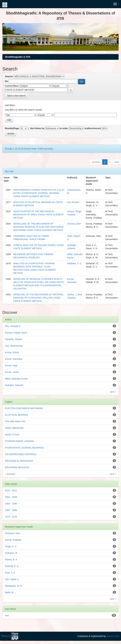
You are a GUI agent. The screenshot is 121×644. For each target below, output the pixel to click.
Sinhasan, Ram (13, 533)
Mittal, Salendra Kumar (16, 379)
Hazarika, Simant (14, 339)
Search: (9, 76)
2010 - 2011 (11, 490)
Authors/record (93, 128)
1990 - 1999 (11, 504)
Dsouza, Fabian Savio (16, 333)
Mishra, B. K (11, 560)
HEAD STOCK (12, 435)
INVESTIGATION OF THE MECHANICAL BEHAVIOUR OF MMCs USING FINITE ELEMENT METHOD (38, 215)
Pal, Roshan (73, 202)
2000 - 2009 (11, 497)
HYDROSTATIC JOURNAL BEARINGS (24, 448)
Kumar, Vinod (12, 372)
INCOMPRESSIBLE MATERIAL (21, 454)
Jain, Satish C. (12, 579)
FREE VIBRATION (14, 428)
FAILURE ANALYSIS (15, 421)
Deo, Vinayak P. (13, 326)
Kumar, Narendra (14, 359)
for (6, 81)
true (7, 615)
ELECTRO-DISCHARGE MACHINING (24, 408)
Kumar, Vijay (11, 366)
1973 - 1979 (11, 517)
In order (64, 128)
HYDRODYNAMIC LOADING (20, 441)
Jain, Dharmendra (14, 346)
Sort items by (37, 128)
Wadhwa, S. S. (74, 263)
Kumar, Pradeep (13, 540)
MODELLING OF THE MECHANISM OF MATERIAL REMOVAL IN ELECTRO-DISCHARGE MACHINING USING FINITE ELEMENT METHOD (38, 227)
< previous (10, 474)
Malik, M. (9, 592)
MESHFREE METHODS (17, 467)
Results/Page (12, 128)
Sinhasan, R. (11, 553)
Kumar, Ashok (12, 352)
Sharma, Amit (74, 224)
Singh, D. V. (11, 546)
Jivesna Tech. (113, 636)
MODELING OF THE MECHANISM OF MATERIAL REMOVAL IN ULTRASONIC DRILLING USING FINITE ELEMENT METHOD (38, 298)
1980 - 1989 (11, 510)
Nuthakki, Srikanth (14, 385)
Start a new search (16, 96)
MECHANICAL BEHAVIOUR (19, 461)
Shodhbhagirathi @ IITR (18, 57)
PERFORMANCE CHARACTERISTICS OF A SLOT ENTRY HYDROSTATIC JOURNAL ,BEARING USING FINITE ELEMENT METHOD (39, 193)
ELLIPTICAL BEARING (16, 415)
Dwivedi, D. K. (12, 566)
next (117, 162)
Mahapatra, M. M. (14, 586)
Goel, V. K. (10, 573)
